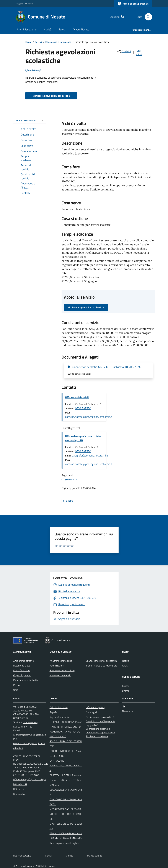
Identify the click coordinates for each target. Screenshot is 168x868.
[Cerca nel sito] (147, 17)
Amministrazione (27, 29)
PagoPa (53, 712)
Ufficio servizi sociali (77, 397)
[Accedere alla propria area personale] (133, 4)
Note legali (91, 712)
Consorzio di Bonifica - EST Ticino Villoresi (66, 782)
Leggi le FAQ (92, 725)
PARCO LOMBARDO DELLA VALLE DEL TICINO (66, 753)
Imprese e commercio (60, 675)
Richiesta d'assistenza (97, 736)
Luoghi (126, 686)
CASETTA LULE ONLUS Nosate (65, 775)
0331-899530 (30, 722)
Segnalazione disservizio (98, 729)
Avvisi (125, 666)
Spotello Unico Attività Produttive (66, 768)
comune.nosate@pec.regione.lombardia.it (89, 417)
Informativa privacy (96, 707)
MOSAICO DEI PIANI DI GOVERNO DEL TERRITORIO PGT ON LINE (66, 814)
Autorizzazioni (57, 666)
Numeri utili (19, 794)
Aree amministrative (24, 661)
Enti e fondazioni (22, 670)
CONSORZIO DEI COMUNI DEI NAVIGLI (66, 802)
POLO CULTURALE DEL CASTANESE (66, 744)
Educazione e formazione (58, 42)
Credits (70, 856)
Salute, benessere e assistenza (101, 661)
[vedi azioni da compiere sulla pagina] (137, 53)
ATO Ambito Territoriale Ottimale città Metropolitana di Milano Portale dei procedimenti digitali (66, 838)
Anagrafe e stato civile (61, 661)
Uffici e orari (19, 789)
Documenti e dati (22, 666)
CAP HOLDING (57, 761)
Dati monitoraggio (22, 856)
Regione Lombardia (24, 4)
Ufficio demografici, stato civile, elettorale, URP (83, 438)
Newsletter (128, 711)
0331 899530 (83, 408)
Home (28, 42)
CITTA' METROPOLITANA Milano (66, 722)
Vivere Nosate (81, 29)
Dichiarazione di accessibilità (100, 717)
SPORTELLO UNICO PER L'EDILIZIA (66, 826)
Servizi (62, 29)
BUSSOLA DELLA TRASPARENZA (66, 792)
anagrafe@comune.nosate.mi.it (90, 455)
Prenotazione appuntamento (100, 732)
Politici (17, 685)
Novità (47, 29)
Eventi (125, 691)
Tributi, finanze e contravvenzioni (102, 668)
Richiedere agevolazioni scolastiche (51, 96)
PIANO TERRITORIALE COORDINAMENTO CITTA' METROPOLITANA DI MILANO (66, 732)
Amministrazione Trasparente (101, 721)
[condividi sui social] (124, 51)
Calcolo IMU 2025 (59, 707)
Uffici (16, 690)
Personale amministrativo (26, 680)
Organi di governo (22, 675)
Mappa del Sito (95, 856)
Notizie (126, 661)
